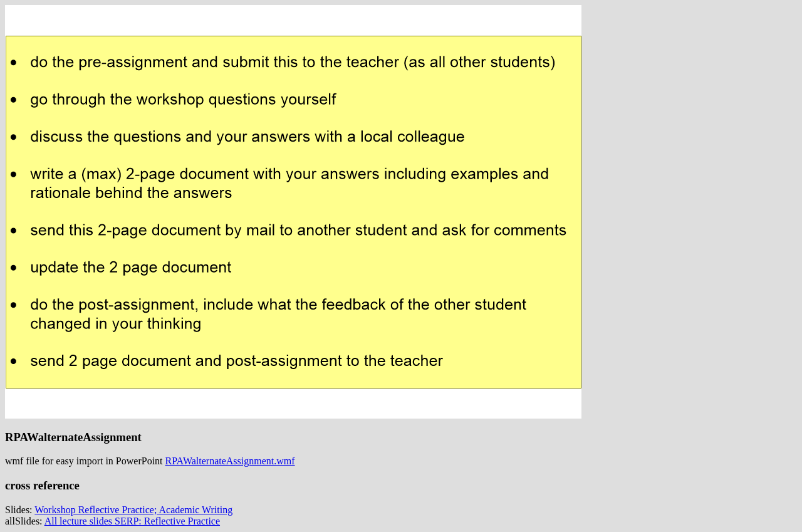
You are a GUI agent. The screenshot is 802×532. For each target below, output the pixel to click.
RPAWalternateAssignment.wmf (230, 461)
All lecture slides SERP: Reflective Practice (132, 521)
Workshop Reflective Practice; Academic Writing (133, 510)
